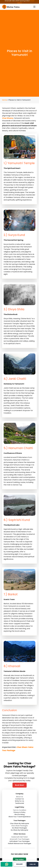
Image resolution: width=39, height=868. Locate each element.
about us (19, 797)
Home (5, 100)
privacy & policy (19, 812)
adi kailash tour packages (20, 841)
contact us (19, 799)
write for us (19, 801)
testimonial (19, 803)
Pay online (19, 859)
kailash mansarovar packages (20, 843)
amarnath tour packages (20, 839)
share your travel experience (19, 817)
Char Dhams (8, 118)
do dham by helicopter (20, 830)
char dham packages (19, 826)
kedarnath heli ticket (20, 837)
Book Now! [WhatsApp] (20, 785)
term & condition (20, 810)
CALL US (32, 864)
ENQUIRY (19, 864)
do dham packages (19, 828)
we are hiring (19, 814)
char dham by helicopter (20, 824)
